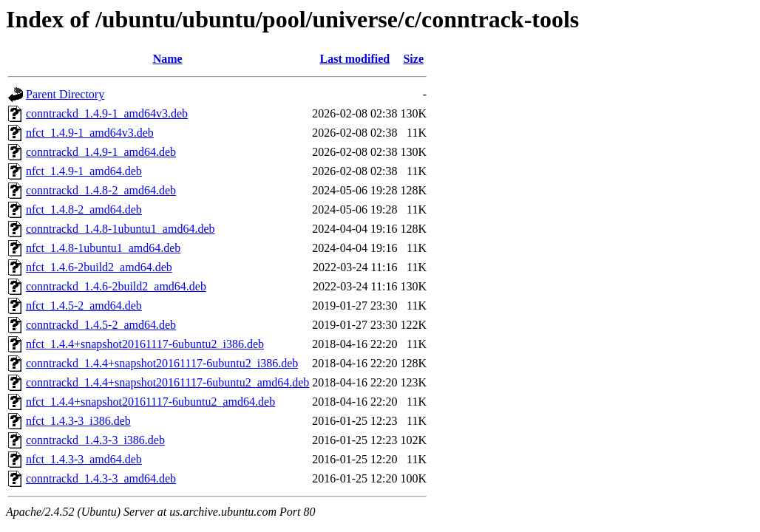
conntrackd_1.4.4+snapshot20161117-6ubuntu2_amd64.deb (167, 382)
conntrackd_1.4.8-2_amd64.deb (101, 190)
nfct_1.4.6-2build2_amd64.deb (99, 267)
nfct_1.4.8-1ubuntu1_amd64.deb (103, 248)
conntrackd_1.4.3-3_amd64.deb (101, 478)
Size (413, 59)
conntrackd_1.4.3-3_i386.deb (95, 440)
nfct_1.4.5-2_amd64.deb (84, 306)
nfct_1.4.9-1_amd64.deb (84, 171)
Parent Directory (65, 94)
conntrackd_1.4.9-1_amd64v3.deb (107, 113)
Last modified (355, 59)
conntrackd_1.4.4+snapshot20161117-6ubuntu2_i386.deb (162, 363)
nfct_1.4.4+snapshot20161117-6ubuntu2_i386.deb (145, 344)
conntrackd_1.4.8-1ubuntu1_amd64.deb (121, 229)
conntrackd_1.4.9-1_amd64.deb (101, 152)
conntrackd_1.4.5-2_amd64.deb (101, 325)
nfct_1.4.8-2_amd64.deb (84, 209)
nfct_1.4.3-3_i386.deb (78, 421)
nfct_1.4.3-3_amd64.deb (84, 459)
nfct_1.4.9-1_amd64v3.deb (90, 133)
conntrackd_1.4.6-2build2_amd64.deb (116, 286)
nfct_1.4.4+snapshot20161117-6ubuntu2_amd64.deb (150, 402)
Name (168, 59)
